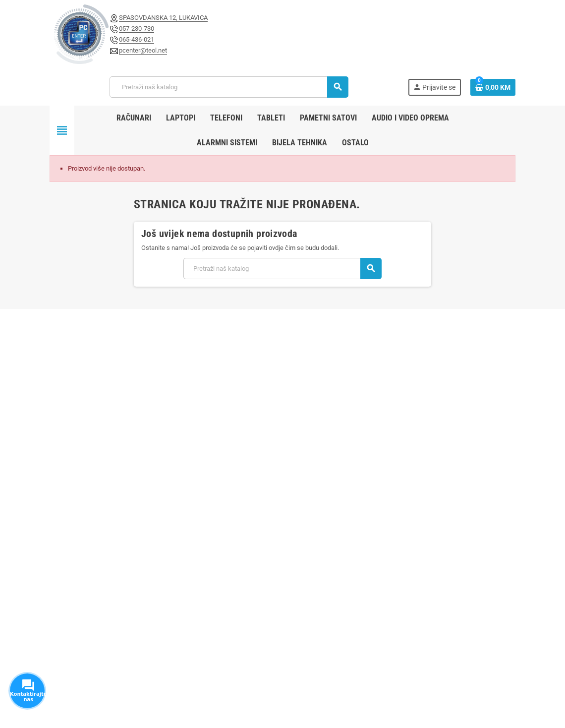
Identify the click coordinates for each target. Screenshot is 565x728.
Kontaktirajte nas (238, 476)
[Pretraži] (229, 87)
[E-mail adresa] (316, 359)
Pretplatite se (469, 359)
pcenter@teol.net (143, 50)
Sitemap (226, 490)
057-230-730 (137, 29)
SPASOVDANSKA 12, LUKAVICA (163, 18)
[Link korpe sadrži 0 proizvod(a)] (493, 87)
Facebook (59, 659)
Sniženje (226, 434)
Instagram (84, 659)
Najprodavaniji (234, 462)
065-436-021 (137, 39)
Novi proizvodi (234, 448)
